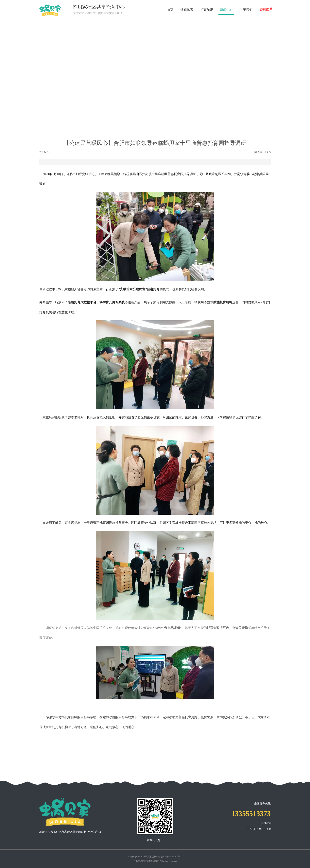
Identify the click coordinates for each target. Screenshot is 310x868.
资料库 (265, 9)
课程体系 (187, 10)
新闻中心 (226, 10)
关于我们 (246, 10)
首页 (170, 10)
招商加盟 (207, 10)
